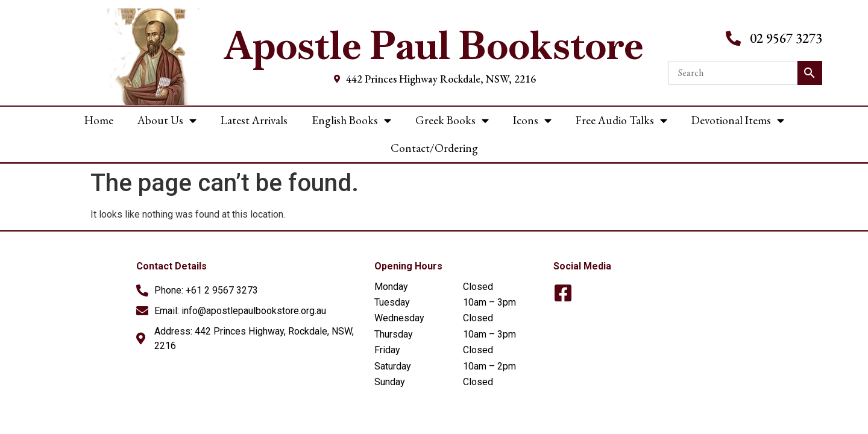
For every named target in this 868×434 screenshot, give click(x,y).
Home (99, 120)
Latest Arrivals (254, 120)
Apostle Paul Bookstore (434, 46)
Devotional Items (738, 120)
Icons (532, 120)
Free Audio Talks (621, 120)
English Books (351, 120)
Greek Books (452, 120)
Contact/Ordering (434, 148)
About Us (167, 120)
